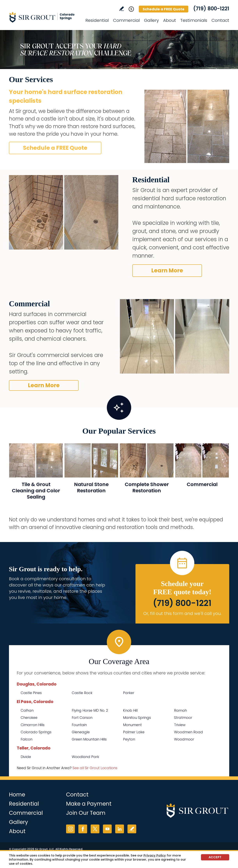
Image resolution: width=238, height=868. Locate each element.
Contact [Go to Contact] (220, 20)
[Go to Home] (44, 17)
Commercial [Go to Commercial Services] (126, 20)
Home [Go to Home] (17, 795)
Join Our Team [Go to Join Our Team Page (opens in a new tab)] (86, 813)
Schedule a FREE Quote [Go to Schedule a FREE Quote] (164, 9)
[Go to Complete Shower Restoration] (147, 474)
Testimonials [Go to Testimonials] (194, 20)
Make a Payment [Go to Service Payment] (89, 804)
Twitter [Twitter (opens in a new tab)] (95, 829)
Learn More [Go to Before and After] (167, 271)
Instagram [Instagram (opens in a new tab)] (70, 829)
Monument (132, 725)
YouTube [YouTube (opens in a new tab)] (107, 829)
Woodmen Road (188, 732)
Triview (180, 725)
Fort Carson (82, 718)
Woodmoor (184, 739)
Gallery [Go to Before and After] (151, 20)
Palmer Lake (134, 732)
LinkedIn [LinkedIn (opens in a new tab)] (120, 829)
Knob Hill (130, 710)
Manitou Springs (137, 718)
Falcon (27, 739)
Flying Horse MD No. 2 (90, 710)
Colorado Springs (36, 732)
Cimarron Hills (33, 725)
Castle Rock (82, 693)
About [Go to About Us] (170, 20)
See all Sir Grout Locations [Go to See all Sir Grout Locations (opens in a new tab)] (95, 768)
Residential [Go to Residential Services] (97, 20)
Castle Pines (31, 693)
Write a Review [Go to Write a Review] (122, 9)
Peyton (129, 739)
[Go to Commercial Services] (202, 474)
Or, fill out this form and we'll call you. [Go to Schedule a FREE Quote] (182, 613)
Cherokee (29, 718)
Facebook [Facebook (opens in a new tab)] (83, 829)
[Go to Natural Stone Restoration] (91, 474)
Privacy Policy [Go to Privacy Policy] (155, 855)
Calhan (27, 710)
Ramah (180, 710)
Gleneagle (81, 732)
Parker (129, 693)
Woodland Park (85, 757)
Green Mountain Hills (89, 739)
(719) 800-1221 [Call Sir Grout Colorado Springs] (211, 9)
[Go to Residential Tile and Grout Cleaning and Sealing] (36, 474)
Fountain (79, 725)
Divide (26, 757)
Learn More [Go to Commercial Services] (44, 385)
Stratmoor (183, 718)
